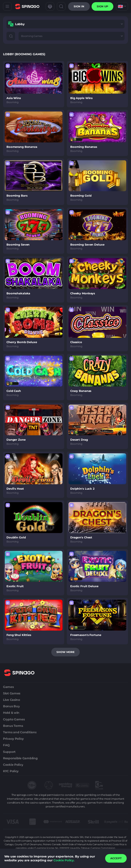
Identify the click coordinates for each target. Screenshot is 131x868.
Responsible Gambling (20, 758)
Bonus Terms (13, 726)
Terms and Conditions (20, 732)
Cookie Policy (13, 765)
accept (116, 858)
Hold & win (11, 713)
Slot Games (12, 693)
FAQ (6, 745)
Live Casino (12, 700)
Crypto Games (14, 719)
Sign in (79, 6)
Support (9, 752)
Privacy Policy (13, 739)
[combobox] (122, 6)
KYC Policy (11, 771)
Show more (65, 652)
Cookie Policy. (64, 860)
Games (8, 687)
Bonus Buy (11, 706)
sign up (102, 6)
